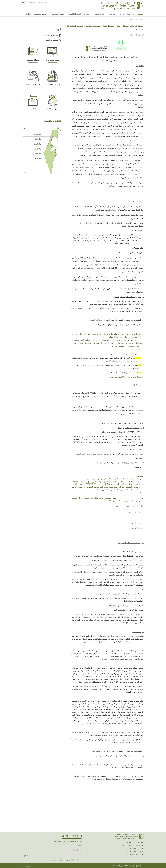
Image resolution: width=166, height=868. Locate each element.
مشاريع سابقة (99, 14)
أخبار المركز (131, 14)
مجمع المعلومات (58, 14)
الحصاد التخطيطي (40, 14)
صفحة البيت (141, 19)
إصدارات (87, 14)
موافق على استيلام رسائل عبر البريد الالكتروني (65, 860)
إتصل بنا (28, 14)
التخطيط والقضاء (75, 14)
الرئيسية (141, 14)
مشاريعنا (112, 14)
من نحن (121, 14)
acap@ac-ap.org (136, 854)
